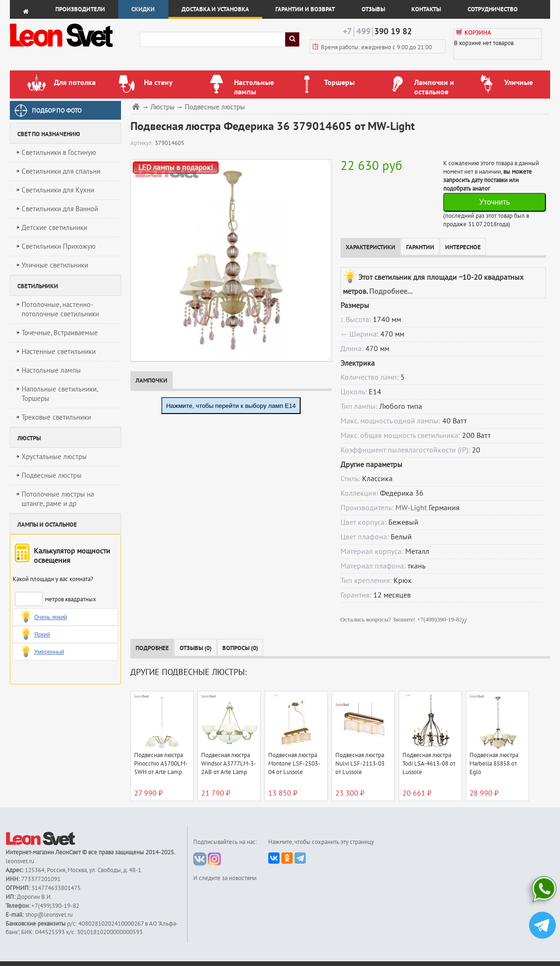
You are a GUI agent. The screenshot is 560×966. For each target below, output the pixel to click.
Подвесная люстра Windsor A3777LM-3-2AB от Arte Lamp (229, 764)
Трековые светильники (56, 417)
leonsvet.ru (20, 861)
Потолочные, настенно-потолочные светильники (60, 309)
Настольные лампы (51, 370)
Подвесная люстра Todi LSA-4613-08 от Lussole (429, 764)
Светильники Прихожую (59, 246)
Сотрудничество (493, 9)
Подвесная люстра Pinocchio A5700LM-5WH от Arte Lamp (161, 764)
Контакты (426, 9)
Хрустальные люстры (54, 457)
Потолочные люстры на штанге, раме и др (58, 499)
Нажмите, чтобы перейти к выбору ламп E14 (231, 406)
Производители (80, 9)
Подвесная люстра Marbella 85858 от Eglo (494, 764)
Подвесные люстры (52, 475)
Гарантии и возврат (305, 9)
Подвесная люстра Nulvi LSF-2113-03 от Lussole (360, 764)
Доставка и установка (215, 9)
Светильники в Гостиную (59, 153)
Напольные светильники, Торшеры (60, 394)
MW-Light (411, 508)
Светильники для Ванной (60, 209)
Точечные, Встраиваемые (60, 333)
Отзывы (373, 9)
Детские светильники (54, 228)
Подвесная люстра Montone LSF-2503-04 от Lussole (294, 764)
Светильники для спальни (61, 171)
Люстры (163, 107)
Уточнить (494, 202)
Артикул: (143, 143)
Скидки (143, 9)
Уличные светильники (55, 265)
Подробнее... (391, 291)
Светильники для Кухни (58, 190)
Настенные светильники (59, 352)
